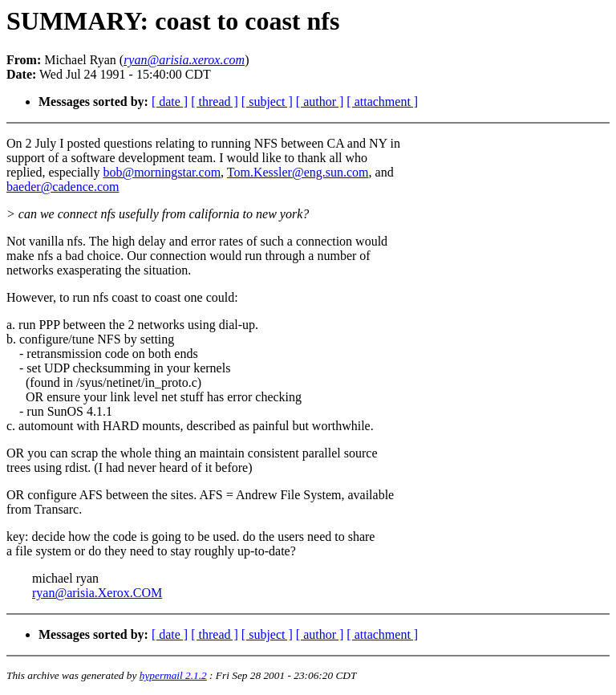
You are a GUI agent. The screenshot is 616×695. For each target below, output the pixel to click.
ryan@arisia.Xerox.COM (97, 593)
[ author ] (320, 102)
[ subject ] (267, 102)
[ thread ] (215, 102)
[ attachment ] (382, 102)
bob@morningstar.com (162, 172)
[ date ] (170, 102)
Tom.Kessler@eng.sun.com (298, 172)
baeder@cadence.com (63, 187)
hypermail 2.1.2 (173, 675)
